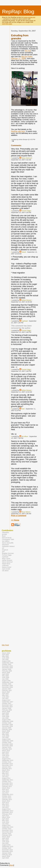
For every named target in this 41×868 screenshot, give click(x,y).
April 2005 (5, 655)
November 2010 (7, 764)
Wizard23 (5, 545)
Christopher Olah (8, 539)
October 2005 (7, 664)
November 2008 (7, 725)
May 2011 (5, 773)
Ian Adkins (6, 541)
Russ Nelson (26, 512)
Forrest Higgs (26, 211)
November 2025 (7, 850)
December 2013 (7, 812)
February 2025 (7, 835)
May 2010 (5, 754)
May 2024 (5, 821)
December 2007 (7, 707)
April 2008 (5, 713)
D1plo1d (5, 550)
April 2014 (5, 816)
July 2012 (5, 793)
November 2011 (7, 783)
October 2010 (7, 762)
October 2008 (7, 723)
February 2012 (7, 786)
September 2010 (8, 760)
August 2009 (6, 739)
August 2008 (6, 720)
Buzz (4, 536)
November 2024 (7, 830)
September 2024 (8, 827)
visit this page (7, 24)
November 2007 (7, 705)
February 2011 (7, 769)
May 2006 (5, 676)
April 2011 (5, 772)
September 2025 (8, 847)
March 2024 (6, 817)
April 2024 (5, 819)
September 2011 (8, 780)
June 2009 (6, 736)
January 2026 (7, 853)
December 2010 (7, 765)
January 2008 (7, 708)
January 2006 (7, 669)
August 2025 (6, 845)
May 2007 (5, 695)
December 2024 (7, 832)
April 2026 (5, 858)
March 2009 (6, 731)
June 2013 (6, 806)
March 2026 (6, 856)
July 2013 (5, 808)
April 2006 (5, 674)
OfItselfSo (6, 532)
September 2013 (8, 811)
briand (24, 252)
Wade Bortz (6, 564)
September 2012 (8, 795)
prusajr (4, 534)
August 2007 (6, 700)
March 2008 (6, 712)
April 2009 (5, 733)
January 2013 (7, 798)
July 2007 (5, 699)
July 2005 (5, 660)
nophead (25, 321)
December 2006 (7, 687)
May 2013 (5, 804)
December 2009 (7, 746)
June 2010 (6, 756)
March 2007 (6, 692)
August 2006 (6, 681)
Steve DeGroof (27, 158)
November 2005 (7, 666)
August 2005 (6, 661)
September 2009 (8, 741)
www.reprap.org (30, 17)
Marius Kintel (7, 567)
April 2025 (5, 838)
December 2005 (7, 668)
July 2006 (5, 679)
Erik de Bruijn (7, 538)
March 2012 (6, 788)
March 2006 (6, 673)
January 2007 (7, 689)
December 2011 (7, 785)
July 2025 (5, 843)
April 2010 (5, 752)
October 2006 (7, 684)
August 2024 (6, 825)
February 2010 (7, 749)
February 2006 (7, 671)
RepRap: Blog (18, 12)
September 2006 (8, 682)
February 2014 (7, 814)
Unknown (5, 565)
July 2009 (5, 738)
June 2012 (6, 791)
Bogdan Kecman (8, 553)
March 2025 (6, 837)
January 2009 (7, 728)
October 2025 (7, 848)
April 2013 (5, 803)
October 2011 (7, 782)
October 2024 (7, 829)
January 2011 (7, 767)
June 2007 (6, 697)
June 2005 (6, 658)
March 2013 (6, 801)
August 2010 (6, 759)
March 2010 (6, 751)
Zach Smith (6, 569)
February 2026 (7, 855)
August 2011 (6, 778)
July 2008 (5, 718)
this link (28, 51)
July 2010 (5, 757)
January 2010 (7, 747)
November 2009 (7, 744)
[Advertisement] (8, 608)
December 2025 (7, 851)
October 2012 (7, 796)
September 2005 (8, 663)
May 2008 (5, 715)
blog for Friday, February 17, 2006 (22, 58)
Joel (23, 409)
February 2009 (7, 730)
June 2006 (6, 677)
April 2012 (5, 790)
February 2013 (7, 799)
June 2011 (6, 775)
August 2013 (6, 809)
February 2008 (7, 710)
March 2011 (6, 770)
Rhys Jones (6, 559)
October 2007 (7, 703)
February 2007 (7, 690)
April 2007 (5, 694)
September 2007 (8, 702)
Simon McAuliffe (8, 543)
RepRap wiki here (18, 131)
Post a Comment (19, 516)
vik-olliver (25, 436)
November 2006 (7, 686)
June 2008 (6, 717)
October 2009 (7, 743)
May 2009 (5, 734)
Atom (11, 865)
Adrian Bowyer (27, 300)
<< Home (15, 520)
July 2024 (5, 824)
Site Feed (5, 645)
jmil (3, 552)
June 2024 (6, 822)
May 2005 (5, 656)
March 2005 (6, 653)
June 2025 (6, 842)
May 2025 (5, 840)
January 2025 (7, 834)
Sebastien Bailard (8, 546)
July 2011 (5, 777)
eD (3, 548)
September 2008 (8, 721)
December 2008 (7, 726)
